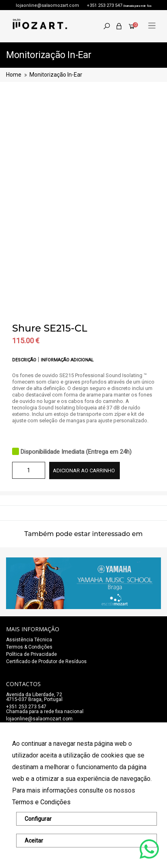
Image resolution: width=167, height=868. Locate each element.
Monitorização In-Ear (56, 75)
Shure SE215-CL (50, 328)
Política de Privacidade (31, 654)
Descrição (25, 360)
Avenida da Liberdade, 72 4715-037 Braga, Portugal (34, 697)
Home (14, 75)
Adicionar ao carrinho (84, 471)
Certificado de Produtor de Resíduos (46, 661)
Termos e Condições (41, 802)
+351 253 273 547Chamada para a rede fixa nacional (45, 709)
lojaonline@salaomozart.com (47, 5)
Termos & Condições (29, 647)
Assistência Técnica (29, 640)
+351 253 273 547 (104, 5)
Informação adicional (67, 360)
